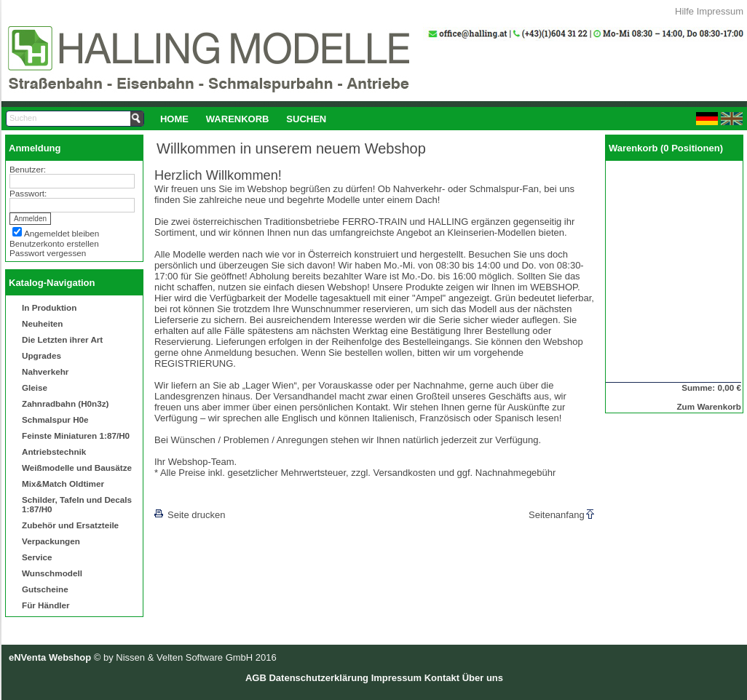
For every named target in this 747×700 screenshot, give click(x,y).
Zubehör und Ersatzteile (70, 525)
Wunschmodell (52, 573)
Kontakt (442, 678)
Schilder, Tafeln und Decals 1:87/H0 (77, 504)
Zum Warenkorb (709, 406)
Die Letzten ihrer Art (62, 339)
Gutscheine (45, 589)
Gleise (35, 387)
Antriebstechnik (54, 452)
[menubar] (243, 119)
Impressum (720, 11)
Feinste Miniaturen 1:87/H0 (76, 435)
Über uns (483, 678)
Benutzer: (28, 169)
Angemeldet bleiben (62, 233)
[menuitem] (174, 119)
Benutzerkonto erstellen (54, 243)
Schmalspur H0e (55, 419)
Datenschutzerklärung (319, 678)
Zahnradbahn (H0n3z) (65, 403)
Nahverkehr (45, 371)
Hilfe (684, 11)
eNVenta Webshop (50, 657)
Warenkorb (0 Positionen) (666, 148)
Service (37, 557)
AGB (256, 678)
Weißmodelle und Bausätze (77, 468)
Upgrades (41, 355)
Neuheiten (43, 323)
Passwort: (28, 193)
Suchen (306, 119)
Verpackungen (51, 541)
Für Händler (46, 605)
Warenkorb (238, 119)
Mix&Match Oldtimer (63, 484)
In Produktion (49, 307)
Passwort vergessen (48, 253)
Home (174, 119)
